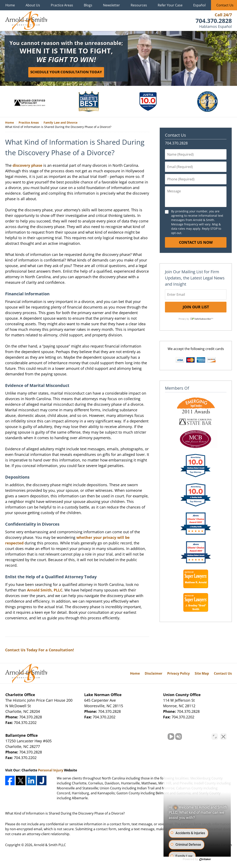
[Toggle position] (215, 736)
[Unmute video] (164, 736)
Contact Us (175, 135)
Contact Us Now (196, 242)
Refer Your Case (170, 5)
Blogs (88, 5)
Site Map (202, 673)
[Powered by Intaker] (202, 859)
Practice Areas (62, 5)
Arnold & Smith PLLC (50, 845)
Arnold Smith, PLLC (45, 590)
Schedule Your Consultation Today (66, 72)
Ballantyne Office (22, 735)
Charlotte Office (20, 695)
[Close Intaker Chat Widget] (223, 736)
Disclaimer (153, 673)
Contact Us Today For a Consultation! (40, 650)
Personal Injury (51, 770)
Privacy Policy (178, 673)
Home (10, 5)
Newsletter (111, 5)
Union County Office (182, 695)
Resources (139, 5)
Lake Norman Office (103, 695)
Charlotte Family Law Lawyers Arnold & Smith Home (26, 21)
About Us (33, 5)
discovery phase (27, 165)
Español (199, 5)
